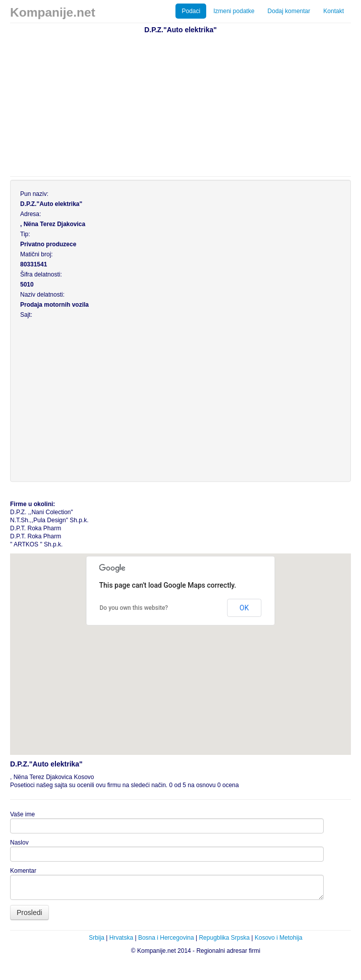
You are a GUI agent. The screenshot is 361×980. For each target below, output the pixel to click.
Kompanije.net (53, 12)
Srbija (97, 938)
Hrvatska (121, 938)
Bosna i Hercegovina (166, 938)
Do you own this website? (134, 608)
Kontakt (334, 11)
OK (244, 608)
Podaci (191, 11)
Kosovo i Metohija (279, 938)
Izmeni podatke (234, 11)
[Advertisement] (186, 104)
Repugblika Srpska (224, 938)
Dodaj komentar (289, 11)
